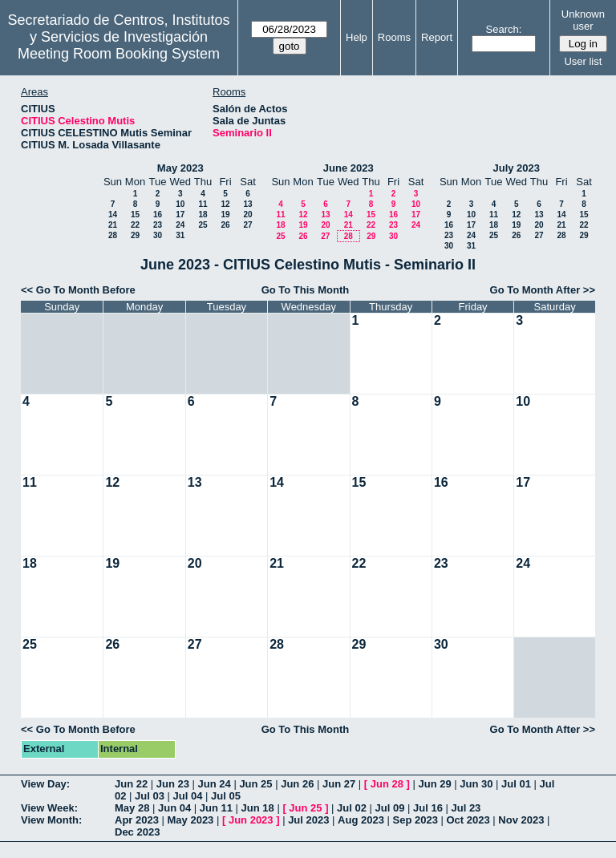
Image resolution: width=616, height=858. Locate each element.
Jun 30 (476, 784)
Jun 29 (434, 784)
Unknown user (583, 20)
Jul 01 (516, 784)
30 (158, 235)
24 (180, 225)
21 (113, 225)
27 (247, 225)
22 (135, 225)
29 (135, 235)
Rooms (394, 37)
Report (437, 37)
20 (247, 214)
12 (225, 204)
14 (113, 214)
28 (113, 235)
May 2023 (180, 168)
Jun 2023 (251, 820)
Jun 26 (297, 784)
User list (583, 61)
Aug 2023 (361, 820)
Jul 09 (390, 808)
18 (203, 214)
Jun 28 (387, 784)
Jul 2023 (308, 820)
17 (180, 214)
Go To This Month (306, 290)
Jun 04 (174, 808)
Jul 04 (188, 796)
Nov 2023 (521, 820)
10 (180, 204)
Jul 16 (428, 808)
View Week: (49, 808)
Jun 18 (258, 808)
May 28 (132, 808)
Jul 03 (150, 796)
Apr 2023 (137, 820)
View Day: (45, 784)
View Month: (51, 820)
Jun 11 (216, 808)
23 (158, 225)
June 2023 (349, 168)
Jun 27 (339, 784)
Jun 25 (255, 784)
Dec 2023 (137, 832)
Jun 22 (131, 784)
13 (247, 204)
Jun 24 (215, 784)
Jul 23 (466, 808)
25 (203, 225)
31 (180, 235)
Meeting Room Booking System (119, 54)
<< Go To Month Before (78, 290)
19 (225, 214)
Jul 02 (352, 808)
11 (203, 204)
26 (225, 225)
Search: (504, 29)
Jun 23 (173, 784)
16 (158, 214)
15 (135, 214)
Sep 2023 (415, 820)
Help (357, 37)
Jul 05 (226, 796)
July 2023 (516, 168)
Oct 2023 (468, 820)
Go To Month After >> (543, 290)
